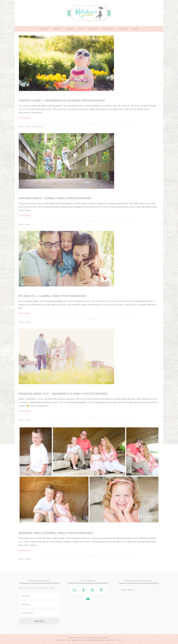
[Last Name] (39, 604)
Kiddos (28, 127)
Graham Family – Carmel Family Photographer (55, 198)
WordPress (110, 640)
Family (21, 127)
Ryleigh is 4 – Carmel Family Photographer (52, 296)
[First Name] (39, 596)
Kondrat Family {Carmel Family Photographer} (56, 533)
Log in (119, 640)
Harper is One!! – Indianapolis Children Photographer (62, 101)
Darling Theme (78, 640)
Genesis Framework (96, 640)
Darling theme (90, 638)
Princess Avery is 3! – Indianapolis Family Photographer (63, 394)
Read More (25, 118)
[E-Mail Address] (39, 613)
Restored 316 (105, 638)
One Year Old (38, 127)
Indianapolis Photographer (89, 13)
